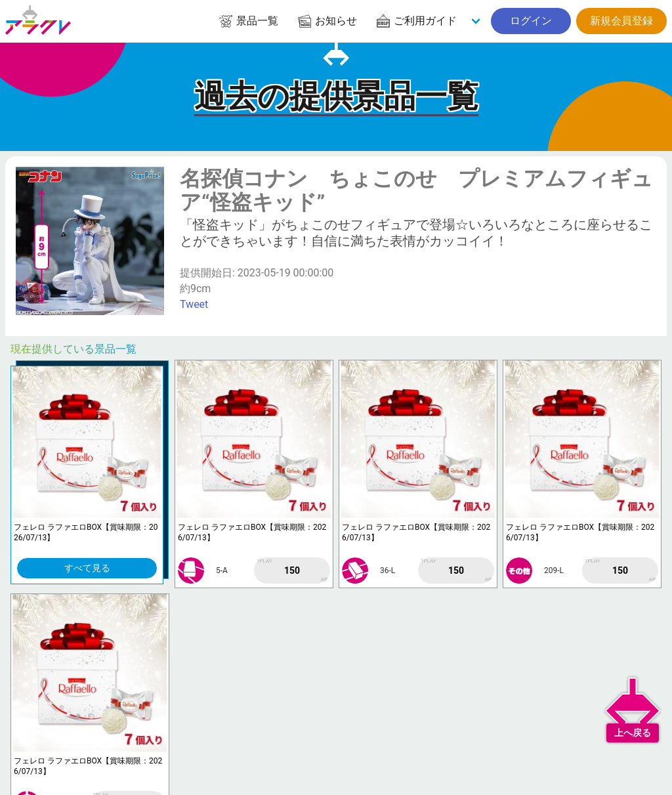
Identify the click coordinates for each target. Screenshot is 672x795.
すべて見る (87, 568)
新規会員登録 (621, 21)
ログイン (531, 21)
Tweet (194, 304)
